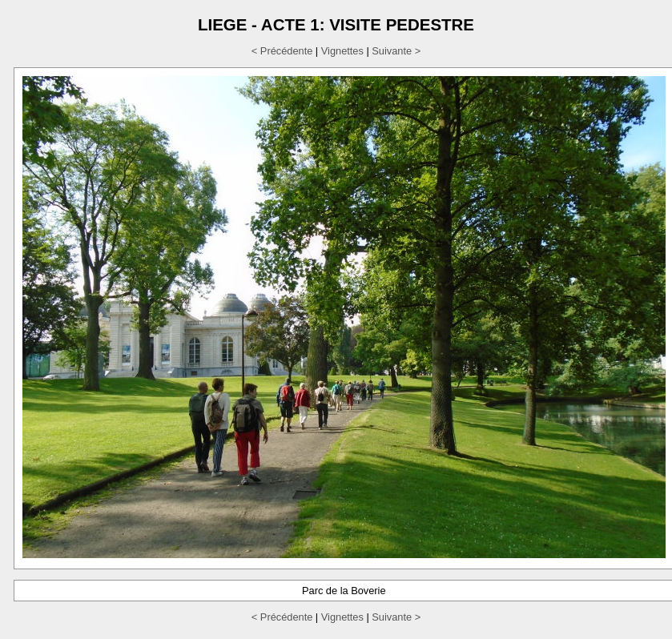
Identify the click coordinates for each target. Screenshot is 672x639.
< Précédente (282, 51)
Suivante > (396, 51)
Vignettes (342, 51)
